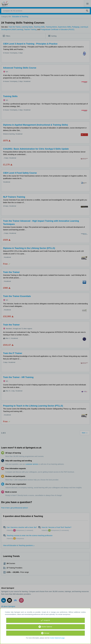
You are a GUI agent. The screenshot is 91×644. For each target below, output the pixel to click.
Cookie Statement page (57, 638)
